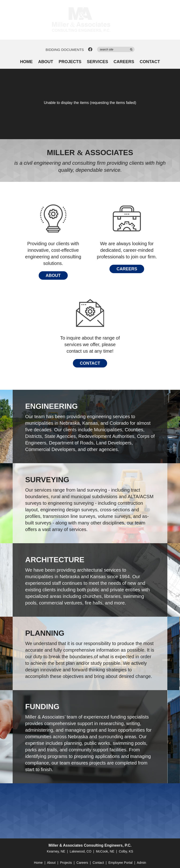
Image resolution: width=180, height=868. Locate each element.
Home (26, 62)
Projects (70, 62)
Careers (124, 62)
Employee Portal (120, 863)
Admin (142, 863)
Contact (150, 62)
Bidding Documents (65, 50)
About (46, 62)
